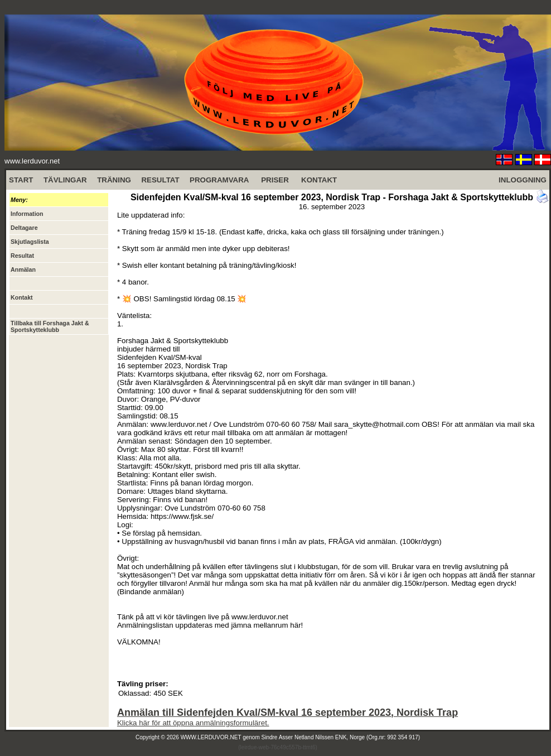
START (21, 180)
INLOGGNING (523, 180)
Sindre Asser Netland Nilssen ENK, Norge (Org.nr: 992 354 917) (341, 737)
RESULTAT (160, 180)
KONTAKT (319, 180)
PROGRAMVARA (219, 180)
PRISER (275, 180)
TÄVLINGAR (65, 180)
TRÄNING (114, 180)
